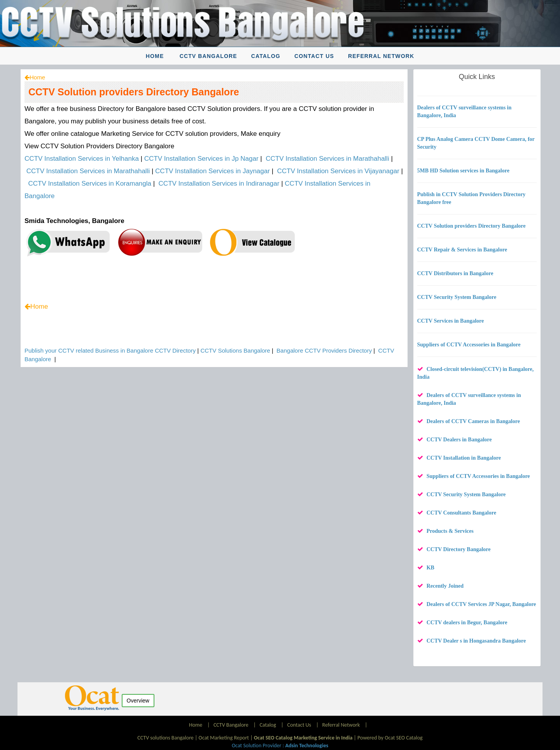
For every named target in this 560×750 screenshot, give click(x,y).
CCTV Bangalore (208, 56)
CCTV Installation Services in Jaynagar (213, 171)
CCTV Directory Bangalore (459, 549)
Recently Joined (445, 586)
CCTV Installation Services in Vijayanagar (338, 171)
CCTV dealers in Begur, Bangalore (467, 623)
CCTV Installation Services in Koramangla (90, 184)
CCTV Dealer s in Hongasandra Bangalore (476, 641)
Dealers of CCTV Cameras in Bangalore (473, 421)
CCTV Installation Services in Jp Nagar (201, 159)
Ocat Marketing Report (224, 738)
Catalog (266, 56)
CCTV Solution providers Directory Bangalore (134, 92)
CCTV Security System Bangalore (466, 494)
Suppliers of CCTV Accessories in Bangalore (478, 476)
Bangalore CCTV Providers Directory (324, 350)
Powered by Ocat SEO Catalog (390, 738)
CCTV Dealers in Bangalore (459, 440)
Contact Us (314, 56)
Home (155, 56)
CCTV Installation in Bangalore (464, 458)
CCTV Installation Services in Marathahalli (327, 159)
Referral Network (381, 56)
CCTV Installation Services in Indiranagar (219, 184)
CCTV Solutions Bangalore (235, 350)
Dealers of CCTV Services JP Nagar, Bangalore (481, 604)
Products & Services (450, 531)
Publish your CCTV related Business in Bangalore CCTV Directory (110, 350)
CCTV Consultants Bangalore (461, 513)
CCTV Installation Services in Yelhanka (82, 159)
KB (430, 568)
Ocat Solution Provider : (280, 746)
